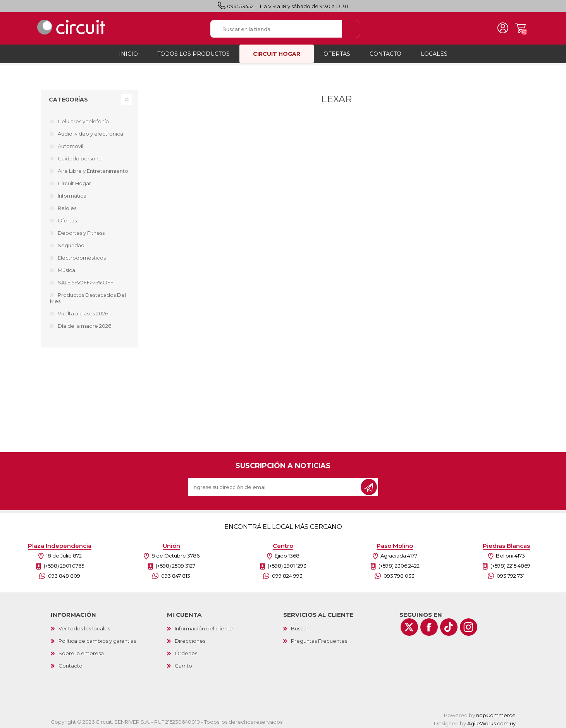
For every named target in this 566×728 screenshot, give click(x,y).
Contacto (71, 663)
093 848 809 (64, 573)
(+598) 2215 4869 (510, 563)
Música (66, 268)
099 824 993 (287, 573)
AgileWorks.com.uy (491, 721)
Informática (72, 193)
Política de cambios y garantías (97, 639)
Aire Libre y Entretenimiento (93, 169)
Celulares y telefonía (83, 119)
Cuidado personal (80, 156)
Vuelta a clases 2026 (83, 311)
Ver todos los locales (84, 626)
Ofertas (67, 218)
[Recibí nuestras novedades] (275, 485)
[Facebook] (429, 625)
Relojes (67, 206)
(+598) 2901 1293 (287, 563)
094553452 (240, 6)
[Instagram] (469, 625)
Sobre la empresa (81, 651)
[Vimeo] (449, 625)
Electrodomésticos (82, 255)
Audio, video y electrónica (90, 131)
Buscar (300, 626)
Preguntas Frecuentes (319, 639)
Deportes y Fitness (81, 231)
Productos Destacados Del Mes (88, 296)
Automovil (71, 144)
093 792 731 (511, 573)
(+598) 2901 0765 (64, 563)
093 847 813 (176, 573)
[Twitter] (409, 625)
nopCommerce (496, 713)
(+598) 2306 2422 (399, 563)
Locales (434, 52)
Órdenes (186, 651)
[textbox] (276, 28)
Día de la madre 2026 (84, 324)
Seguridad (71, 243)
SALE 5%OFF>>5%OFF (86, 280)
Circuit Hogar (74, 181)
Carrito (518, 27)
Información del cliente (204, 626)
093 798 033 (399, 573)
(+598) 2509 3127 (175, 563)
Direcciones (190, 639)
